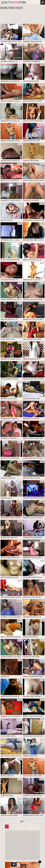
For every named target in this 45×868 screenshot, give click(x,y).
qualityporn (14, 2)
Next (22, 821)
